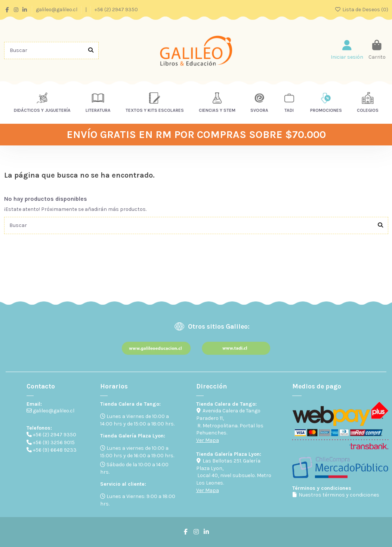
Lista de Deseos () (361, 10)
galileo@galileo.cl (57, 10)
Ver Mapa (208, 440)
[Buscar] (91, 50)
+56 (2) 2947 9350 (116, 10)
